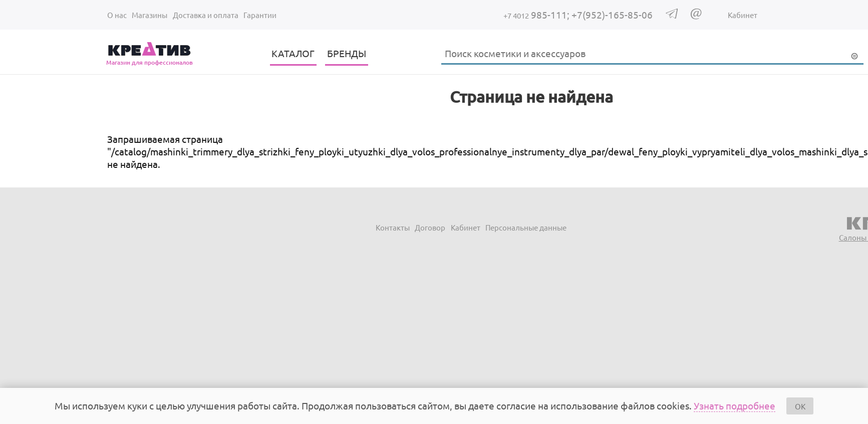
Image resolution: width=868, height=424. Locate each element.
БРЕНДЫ (347, 53)
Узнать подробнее (735, 405)
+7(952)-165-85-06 (612, 15)
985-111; (537, 15)
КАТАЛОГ (293, 53)
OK (800, 406)
